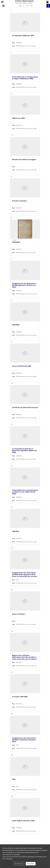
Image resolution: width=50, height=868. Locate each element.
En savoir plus (19, 864)
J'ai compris (31, 864)
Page (20, 6)
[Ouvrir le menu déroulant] (2, 2)
